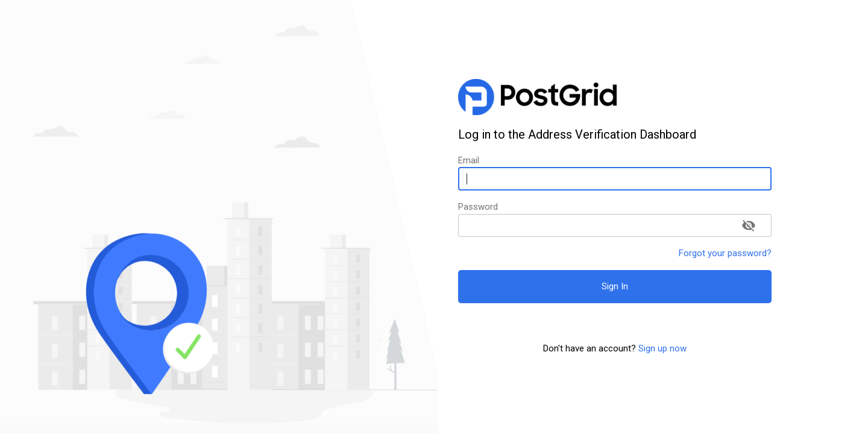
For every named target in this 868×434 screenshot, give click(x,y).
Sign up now (662, 348)
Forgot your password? (725, 253)
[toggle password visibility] (749, 225)
